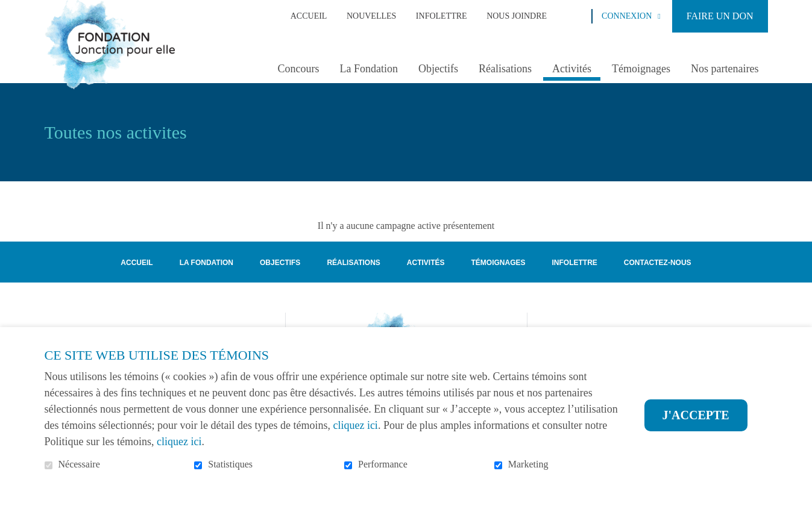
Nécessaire (79, 464)
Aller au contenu (9, 9)
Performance (383, 464)
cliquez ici (355, 425)
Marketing (528, 464)
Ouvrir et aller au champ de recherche (578, 16)
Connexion (627, 16)
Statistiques (230, 464)
